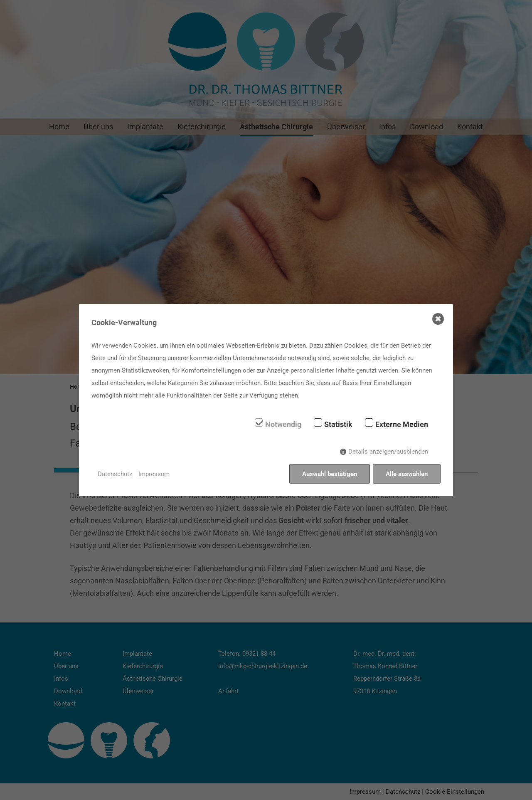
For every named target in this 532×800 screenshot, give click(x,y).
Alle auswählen (407, 474)
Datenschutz (115, 474)
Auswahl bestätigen (330, 474)
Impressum (154, 474)
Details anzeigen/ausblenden (388, 452)
